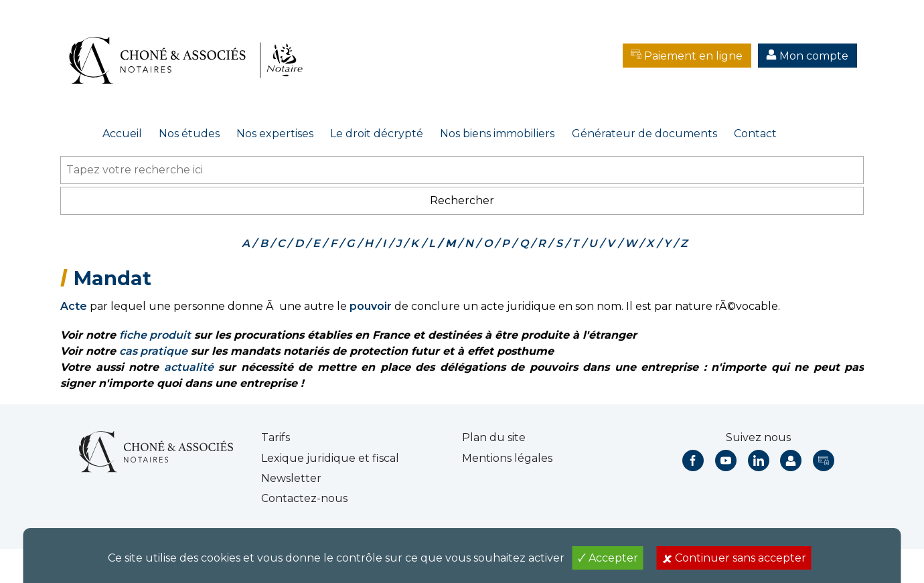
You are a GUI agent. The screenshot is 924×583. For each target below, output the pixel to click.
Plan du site (494, 437)
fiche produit (155, 335)
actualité (189, 367)
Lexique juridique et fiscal (330, 458)
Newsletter (291, 478)
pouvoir (371, 306)
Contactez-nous (304, 498)
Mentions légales (507, 458)
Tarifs (276, 437)
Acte (74, 306)
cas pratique (153, 351)
